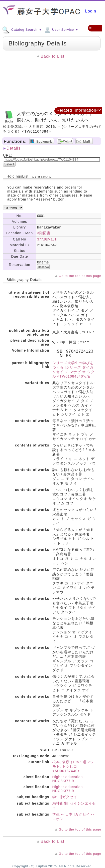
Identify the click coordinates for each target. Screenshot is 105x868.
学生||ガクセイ (65, 797)
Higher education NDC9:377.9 (68, 789)
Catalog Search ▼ (22, 29)
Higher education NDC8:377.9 (68, 779)
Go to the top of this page (80, 276)
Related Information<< (79, 110)
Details (14, 148)
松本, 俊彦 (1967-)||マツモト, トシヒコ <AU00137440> (73, 766)
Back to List (52, 56)
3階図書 (44, 233)
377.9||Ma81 (47, 239)
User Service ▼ (61, 29)
